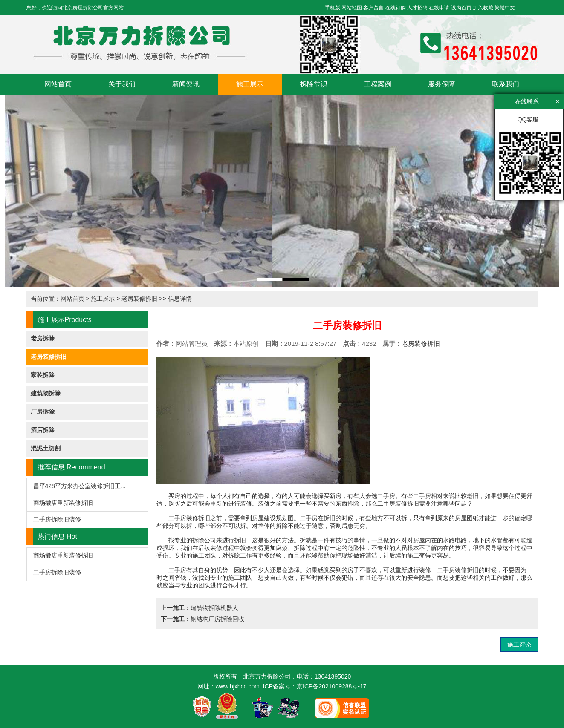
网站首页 (58, 84)
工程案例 (378, 84)
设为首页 (461, 8)
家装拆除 (43, 375)
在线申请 (439, 8)
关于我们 (122, 84)
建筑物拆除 (46, 393)
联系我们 (506, 84)
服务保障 (442, 84)
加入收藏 (483, 8)
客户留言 (373, 8)
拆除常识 (314, 84)
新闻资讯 (186, 84)
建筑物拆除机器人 (214, 608)
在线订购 (396, 8)
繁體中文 (505, 8)
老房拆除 (43, 338)
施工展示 (250, 84)
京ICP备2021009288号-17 (331, 686)
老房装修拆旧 (139, 299)
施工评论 (519, 645)
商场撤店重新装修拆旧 (63, 503)
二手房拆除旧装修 (57, 519)
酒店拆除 (43, 430)
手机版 (333, 8)
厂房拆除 (43, 411)
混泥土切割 (46, 448)
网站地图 (352, 8)
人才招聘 (417, 8)
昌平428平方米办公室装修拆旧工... (80, 486)
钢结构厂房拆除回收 (217, 619)
